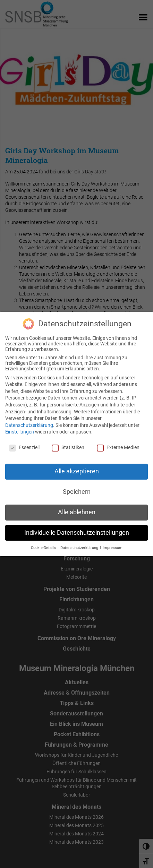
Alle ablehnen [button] (77, 509)
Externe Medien (118, 445)
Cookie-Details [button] (44, 545)
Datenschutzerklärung (29, 422)
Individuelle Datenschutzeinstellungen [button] (77, 530)
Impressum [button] (113, 545)
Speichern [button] (77, 489)
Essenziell (24, 445)
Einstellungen (20, 429)
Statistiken (68, 445)
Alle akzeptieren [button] (77, 469)
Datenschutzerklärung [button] (80, 545)
